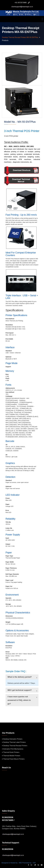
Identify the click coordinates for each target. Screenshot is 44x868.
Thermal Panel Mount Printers (14, 759)
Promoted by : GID (29, 863)
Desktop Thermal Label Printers (14, 742)
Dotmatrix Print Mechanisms (13, 749)
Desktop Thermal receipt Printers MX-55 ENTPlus (20, 37)
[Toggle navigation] (42, 19)
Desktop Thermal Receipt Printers (15, 746)
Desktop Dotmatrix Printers (13, 739)
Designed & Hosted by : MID (12, 863)
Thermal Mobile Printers (12, 756)
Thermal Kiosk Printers (11, 752)
